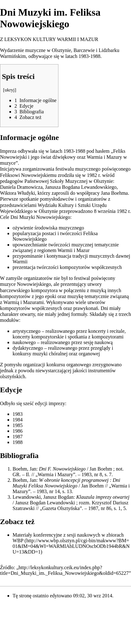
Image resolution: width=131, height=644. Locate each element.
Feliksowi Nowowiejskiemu (28, 175)
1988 (18, 442)
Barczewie (84, 50)
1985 (18, 425)
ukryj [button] (10, 90)
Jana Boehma (114, 193)
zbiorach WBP (68, 538)
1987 (18, 437)
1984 (18, 420)
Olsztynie (61, 50)
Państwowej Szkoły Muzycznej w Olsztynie (69, 181)
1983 (18, 414)
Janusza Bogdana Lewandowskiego (81, 187)
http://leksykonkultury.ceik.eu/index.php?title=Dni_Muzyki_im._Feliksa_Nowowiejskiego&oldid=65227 (64, 570)
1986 (18, 431)
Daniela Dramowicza (21, 187)
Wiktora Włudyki (17, 193)
